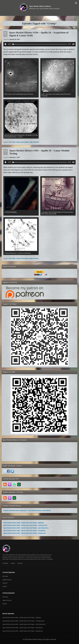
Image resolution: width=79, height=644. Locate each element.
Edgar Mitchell (34, 142)
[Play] (6, 44)
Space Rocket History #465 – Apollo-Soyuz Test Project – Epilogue (24, 523)
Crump (18, 142)
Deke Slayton (25, 142)
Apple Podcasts (7, 580)
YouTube (20, 563)
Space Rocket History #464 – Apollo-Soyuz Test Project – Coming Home (25, 525)
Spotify (5, 586)
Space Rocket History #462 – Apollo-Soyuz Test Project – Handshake (24, 531)
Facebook (5, 563)
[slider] (40, 44)
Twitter (13, 563)
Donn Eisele (24, 258)
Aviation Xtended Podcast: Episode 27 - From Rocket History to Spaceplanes (27, 510)
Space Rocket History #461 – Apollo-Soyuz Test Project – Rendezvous (25, 533)
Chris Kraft (12, 142)
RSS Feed (5, 576)
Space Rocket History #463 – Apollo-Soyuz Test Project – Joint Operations (26, 528)
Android (5, 583)
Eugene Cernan (34, 258)
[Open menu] (76, 3)
